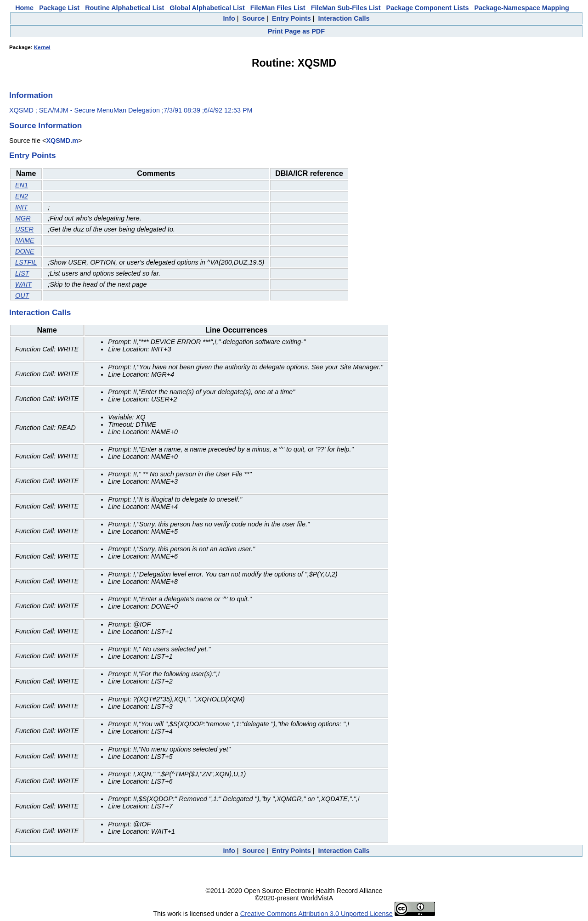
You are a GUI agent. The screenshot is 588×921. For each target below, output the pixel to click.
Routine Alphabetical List (124, 8)
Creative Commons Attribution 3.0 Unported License (317, 914)
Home (24, 8)
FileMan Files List (278, 8)
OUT (22, 295)
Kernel (42, 47)
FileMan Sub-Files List (346, 8)
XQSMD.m (62, 141)
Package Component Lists (428, 8)
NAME (25, 240)
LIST (22, 273)
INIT (21, 207)
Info (229, 18)
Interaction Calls (344, 18)
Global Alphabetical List (207, 8)
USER (24, 229)
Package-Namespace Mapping (522, 8)
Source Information (45, 125)
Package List (59, 8)
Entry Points (291, 18)
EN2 (22, 196)
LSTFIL (26, 262)
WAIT (23, 284)
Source (254, 18)
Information (31, 95)
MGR (23, 218)
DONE (25, 251)
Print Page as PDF (296, 31)
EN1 (22, 185)
